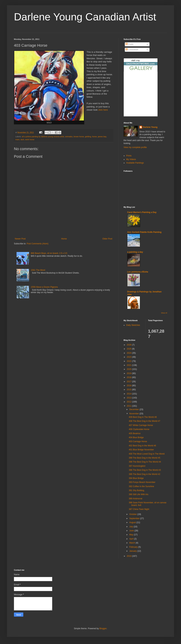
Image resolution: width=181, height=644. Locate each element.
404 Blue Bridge (136, 437)
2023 (129, 357)
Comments (132, 50)
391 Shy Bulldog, (137, 490)
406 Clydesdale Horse (139, 429)
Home (64, 239)
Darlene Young (150, 127)
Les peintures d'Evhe (138, 272)
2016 (129, 386)
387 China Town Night (139, 509)
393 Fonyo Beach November (142, 482)
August (133, 522)
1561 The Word (38, 270)
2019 (129, 373)
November (134, 414)
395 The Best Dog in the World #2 (144, 474)
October (133, 514)
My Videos (131, 159)
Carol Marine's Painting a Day (142, 212)
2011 (129, 406)
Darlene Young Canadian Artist (85, 17)
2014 (129, 394)
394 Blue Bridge (136, 478)
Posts (129, 44)
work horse (30, 139)
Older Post (107, 239)
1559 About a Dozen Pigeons (44, 287)
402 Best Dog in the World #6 (142, 446)
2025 (129, 349)
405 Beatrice (135, 433)
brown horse (79, 137)
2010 (129, 556)
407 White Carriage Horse (141, 425)
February (134, 547)
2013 (129, 398)
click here (103, 110)
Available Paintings (135, 163)
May (132, 535)
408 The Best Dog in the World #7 (144, 421)
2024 (129, 353)
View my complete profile (135, 147)
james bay (102, 137)
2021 (129, 365)
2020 (129, 369)
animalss (69, 137)
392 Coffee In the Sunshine (141, 486)
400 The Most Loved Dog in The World (147, 454)
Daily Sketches (133, 325)
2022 (129, 361)
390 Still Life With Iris (139, 494)
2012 (129, 402)
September (135, 518)
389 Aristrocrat (135, 499)
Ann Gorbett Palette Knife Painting (144, 232)
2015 (129, 390)
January (133, 551)
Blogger (103, 629)
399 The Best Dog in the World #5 (144, 458)
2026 (129, 345)
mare (17, 139)
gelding (88, 137)
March (133, 543)
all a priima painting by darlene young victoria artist (43, 137)
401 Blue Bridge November (141, 450)
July (131, 527)
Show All (164, 313)
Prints (129, 156)
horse (94, 137)
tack (22, 139)
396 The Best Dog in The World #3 (145, 470)
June (132, 531)
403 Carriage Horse (138, 441)
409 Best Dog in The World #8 (143, 417)
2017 (129, 382)
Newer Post (20, 239)
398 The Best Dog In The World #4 (145, 462)
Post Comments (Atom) (38, 244)
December (134, 409)
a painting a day (135, 252)
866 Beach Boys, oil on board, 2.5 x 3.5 (49, 253)
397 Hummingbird (137, 466)
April (132, 539)
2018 (129, 377)
